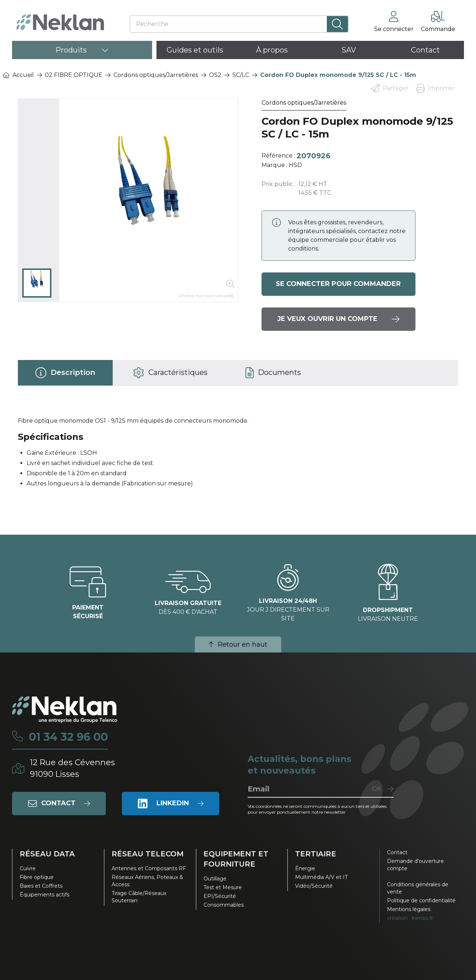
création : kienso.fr (410, 918)
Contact (397, 852)
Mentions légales (409, 909)
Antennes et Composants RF (149, 868)
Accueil (18, 75)
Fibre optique (37, 877)
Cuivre (28, 868)
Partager (390, 88)
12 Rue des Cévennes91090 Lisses (72, 768)
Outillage (215, 879)
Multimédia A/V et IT (321, 877)
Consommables (224, 905)
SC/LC (241, 75)
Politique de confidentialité (421, 900)
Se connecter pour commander (338, 284)
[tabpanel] (238, 455)
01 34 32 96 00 (68, 737)
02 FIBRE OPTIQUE (74, 75)
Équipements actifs (44, 895)
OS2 (215, 75)
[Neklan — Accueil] (60, 22)
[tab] (65, 373)
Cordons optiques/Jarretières (156, 75)
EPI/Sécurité (220, 896)
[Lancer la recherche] (337, 24)
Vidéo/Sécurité (314, 886)
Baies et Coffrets (41, 886)
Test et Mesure (223, 887)
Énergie (305, 868)
